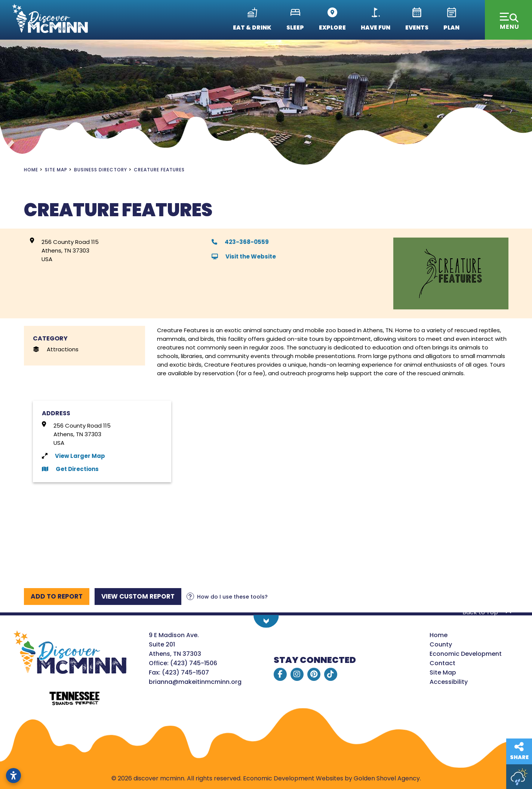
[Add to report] (57, 597)
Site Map (443, 672)
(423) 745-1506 (194, 663)
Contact (442, 663)
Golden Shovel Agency (387, 778)
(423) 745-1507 (185, 672)
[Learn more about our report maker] (227, 597)
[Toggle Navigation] (508, 20)
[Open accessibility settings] (13, 776)
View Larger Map (80, 456)
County (441, 644)
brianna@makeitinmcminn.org (195, 682)
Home (439, 635)
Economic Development (466, 654)
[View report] (138, 597)
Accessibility (449, 682)
